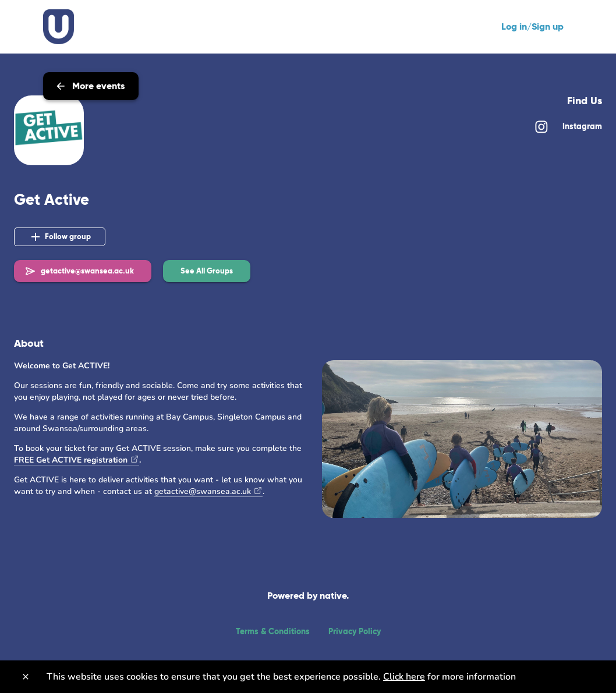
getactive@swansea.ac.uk (203, 491)
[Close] (26, 677)
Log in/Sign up (532, 26)
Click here (404, 677)
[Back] (22, 31)
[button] (207, 271)
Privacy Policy (355, 631)
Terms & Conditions (273, 631)
